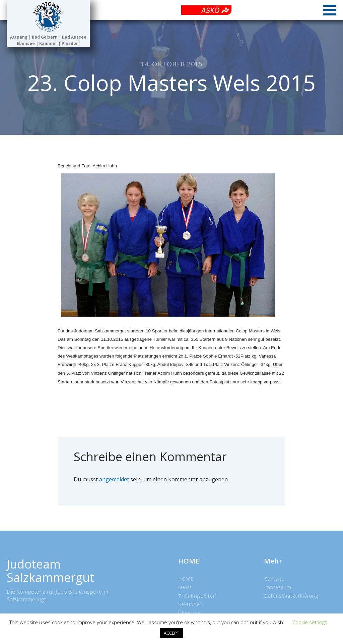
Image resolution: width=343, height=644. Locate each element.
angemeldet (114, 479)
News (185, 587)
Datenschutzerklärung (291, 596)
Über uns (189, 613)
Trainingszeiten (197, 596)
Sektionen (190, 604)
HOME (186, 579)
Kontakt (274, 579)
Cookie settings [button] (310, 622)
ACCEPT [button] (171, 633)
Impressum (278, 587)
